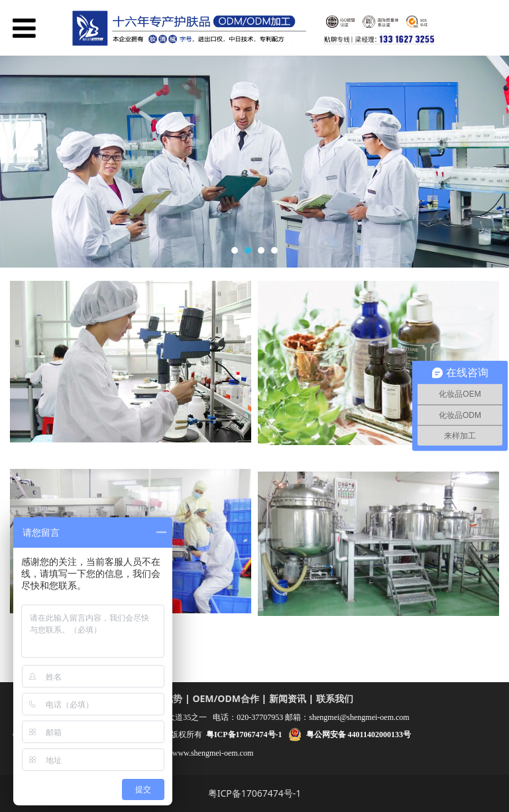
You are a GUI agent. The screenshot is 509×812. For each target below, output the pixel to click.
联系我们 (335, 698)
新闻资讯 (288, 698)
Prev (18, 162)
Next (491, 162)
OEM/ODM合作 (225, 698)
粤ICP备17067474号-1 (255, 793)
